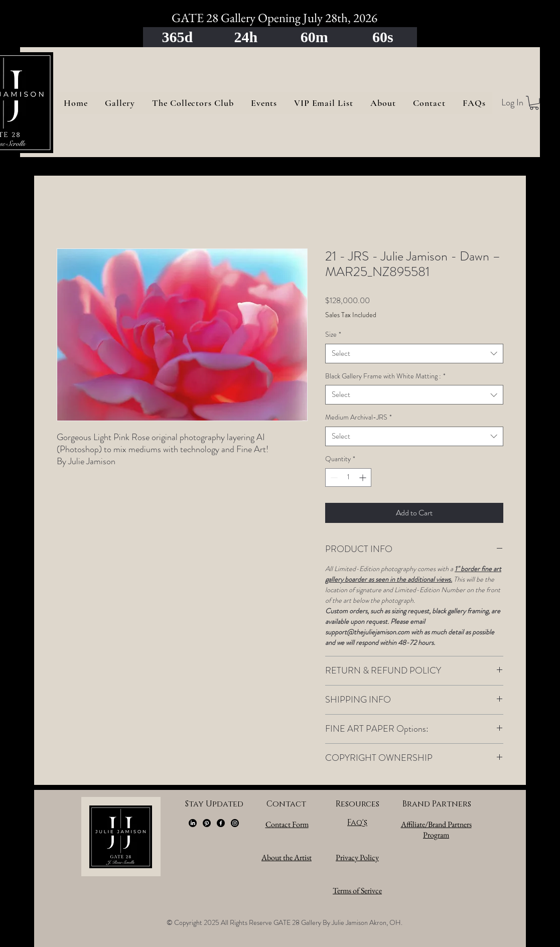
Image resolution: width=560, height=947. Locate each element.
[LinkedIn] (193, 823)
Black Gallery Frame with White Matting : (385, 376)
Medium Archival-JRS (359, 417)
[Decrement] (333, 478)
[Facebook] (221, 823)
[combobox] (414, 354)
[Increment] (364, 478)
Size (333, 334)
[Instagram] (235, 823)
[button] (534, 103)
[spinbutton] (348, 478)
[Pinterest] (207, 823)
